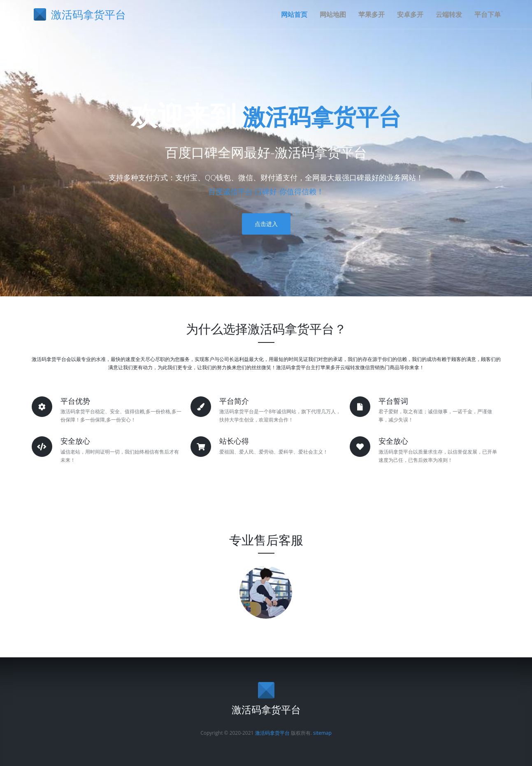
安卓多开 (410, 14)
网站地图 (333, 14)
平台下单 (488, 14)
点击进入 (266, 224)
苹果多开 (372, 14)
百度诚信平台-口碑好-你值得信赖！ (266, 191)
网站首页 (294, 14)
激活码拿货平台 (322, 115)
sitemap (322, 733)
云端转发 (449, 14)
